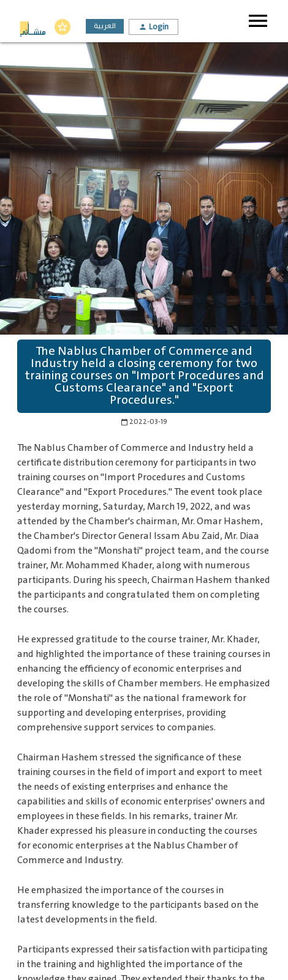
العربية (105, 26)
